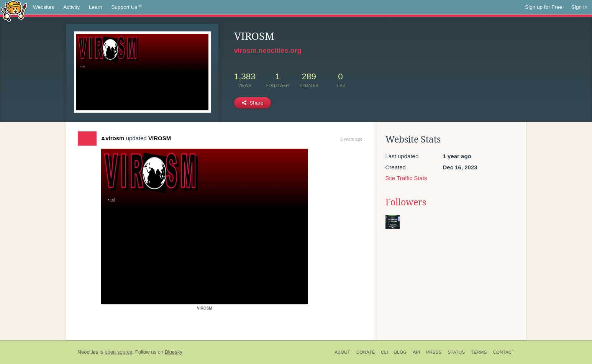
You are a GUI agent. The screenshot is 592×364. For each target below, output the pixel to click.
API (416, 352)
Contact (503, 352)
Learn (96, 7)
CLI (384, 352)
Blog (400, 352)
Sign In (579, 7)
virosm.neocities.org (268, 51)
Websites (43, 7)
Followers (406, 202)
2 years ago (351, 139)
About (342, 352)
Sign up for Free (544, 7)
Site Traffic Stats (406, 178)
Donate (366, 352)
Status (456, 352)
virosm (113, 138)
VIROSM (160, 138)
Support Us (127, 7)
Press (434, 352)
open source (118, 352)
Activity (71, 7)
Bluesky (174, 352)
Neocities (88, 352)
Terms (479, 352)
